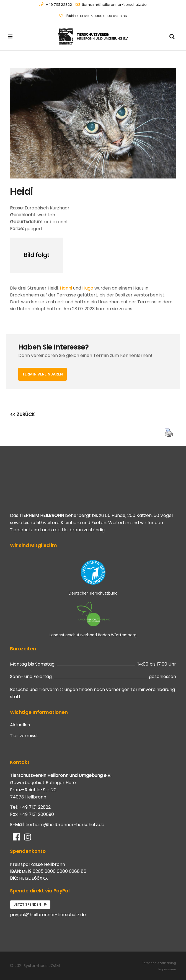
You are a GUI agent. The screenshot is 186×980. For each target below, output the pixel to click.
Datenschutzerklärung (159, 963)
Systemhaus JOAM (42, 966)
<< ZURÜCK (22, 414)
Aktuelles (20, 725)
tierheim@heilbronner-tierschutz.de (114, 5)
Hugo (88, 288)
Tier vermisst (24, 736)
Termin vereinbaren (42, 374)
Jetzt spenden (30, 904)
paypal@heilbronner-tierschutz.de (48, 915)
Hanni (66, 288)
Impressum (167, 969)
